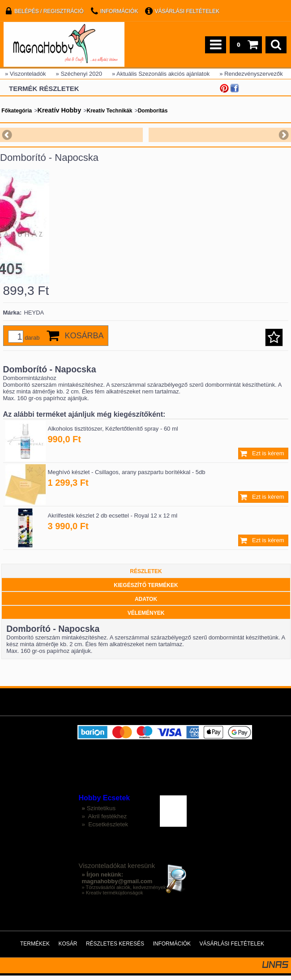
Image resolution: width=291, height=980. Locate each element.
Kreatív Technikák (110, 111)
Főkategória (17, 111)
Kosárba (84, 340)
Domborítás (153, 111)
